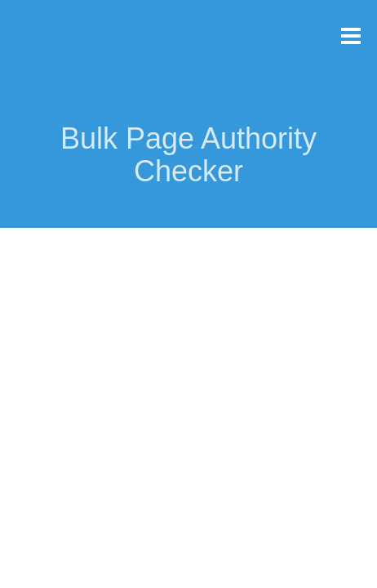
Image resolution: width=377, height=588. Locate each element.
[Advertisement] (188, 350)
